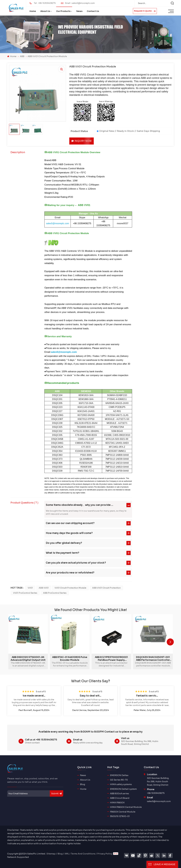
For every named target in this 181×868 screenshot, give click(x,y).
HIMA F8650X (117, 803)
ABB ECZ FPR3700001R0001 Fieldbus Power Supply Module (111, 659)
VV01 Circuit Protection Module (70, 588)
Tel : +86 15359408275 (45, 3)
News (79, 11)
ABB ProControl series (55, 593)
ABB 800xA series (119, 793)
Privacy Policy (105, 854)
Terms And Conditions (83, 854)
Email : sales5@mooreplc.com (80, 3)
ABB (22, 56)
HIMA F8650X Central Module (126, 807)
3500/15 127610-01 (120, 816)
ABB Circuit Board (120, 798)
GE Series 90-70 (119, 780)
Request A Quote (145, 11)
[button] (170, 642)
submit (56, 793)
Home (33, 11)
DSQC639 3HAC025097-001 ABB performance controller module (153, 659)
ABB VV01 (44, 588)
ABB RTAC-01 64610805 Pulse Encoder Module (70, 659)
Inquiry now (82, 141)
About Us (45, 11)
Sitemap (51, 854)
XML (67, 854)
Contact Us (93, 11)
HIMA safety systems (121, 784)
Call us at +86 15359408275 (41, 740)
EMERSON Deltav (119, 775)
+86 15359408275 (156, 793)
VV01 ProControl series (25, 593)
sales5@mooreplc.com (159, 801)
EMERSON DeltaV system (123, 789)
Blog (83, 784)
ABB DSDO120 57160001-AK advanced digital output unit (28, 659)
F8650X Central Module (123, 812)
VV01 (30, 588)
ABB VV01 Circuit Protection (106, 588)
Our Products (63, 11)
